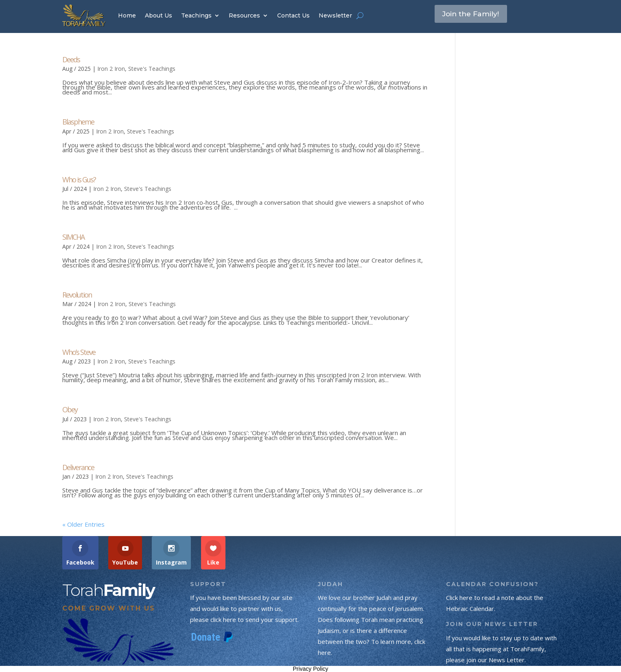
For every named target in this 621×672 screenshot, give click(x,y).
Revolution (77, 295)
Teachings (196, 15)
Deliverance (78, 467)
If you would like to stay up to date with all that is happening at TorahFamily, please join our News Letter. (501, 649)
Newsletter (335, 15)
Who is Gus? (79, 179)
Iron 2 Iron (111, 69)
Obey (70, 409)
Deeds (71, 59)
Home (127, 15)
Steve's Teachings (152, 69)
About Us (159, 15)
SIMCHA (73, 237)
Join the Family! (477, 15)
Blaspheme (78, 122)
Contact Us (293, 15)
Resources (244, 15)
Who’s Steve (79, 352)
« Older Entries (83, 524)
